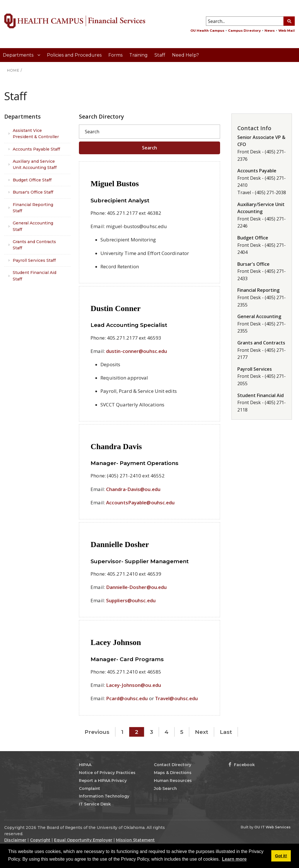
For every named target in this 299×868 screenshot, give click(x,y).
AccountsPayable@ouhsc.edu (140, 502)
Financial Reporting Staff (33, 208)
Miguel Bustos (115, 184)
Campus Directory (244, 31)
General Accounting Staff (33, 226)
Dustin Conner (116, 308)
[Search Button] (289, 21)
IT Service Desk (95, 804)
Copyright (40, 840)
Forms (115, 55)
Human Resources (173, 781)
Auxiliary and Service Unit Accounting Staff (35, 164)
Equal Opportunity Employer (83, 840)
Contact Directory (173, 765)
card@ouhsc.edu (128, 698)
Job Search (165, 788)
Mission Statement (135, 840)
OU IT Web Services (272, 827)
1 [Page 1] (122, 732)
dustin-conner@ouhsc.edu (136, 351)
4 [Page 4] (167, 732)
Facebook (242, 765)
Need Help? (185, 55)
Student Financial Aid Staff (35, 276)
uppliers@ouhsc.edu (132, 600)
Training (138, 55)
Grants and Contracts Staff (34, 245)
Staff (160, 55)
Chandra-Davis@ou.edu (133, 489)
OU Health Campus (207, 31)
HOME (13, 70)
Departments (19, 55)
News (270, 31)
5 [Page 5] (182, 732)
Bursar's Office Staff (33, 192)
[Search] (149, 132)
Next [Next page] (202, 732)
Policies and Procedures (74, 55)
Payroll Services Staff (34, 260)
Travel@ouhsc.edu (177, 698)
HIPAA (85, 765)
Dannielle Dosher (120, 544)
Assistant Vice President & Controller (36, 134)
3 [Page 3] (151, 732)
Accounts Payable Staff (36, 149)
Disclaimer (15, 840)
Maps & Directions (173, 773)
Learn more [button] (234, 859)
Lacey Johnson (116, 642)
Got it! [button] (281, 856)
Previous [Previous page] (97, 732)
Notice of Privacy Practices (107, 773)
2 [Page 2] (137, 732)
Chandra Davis (116, 446)
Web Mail (287, 31)
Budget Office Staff (32, 180)
